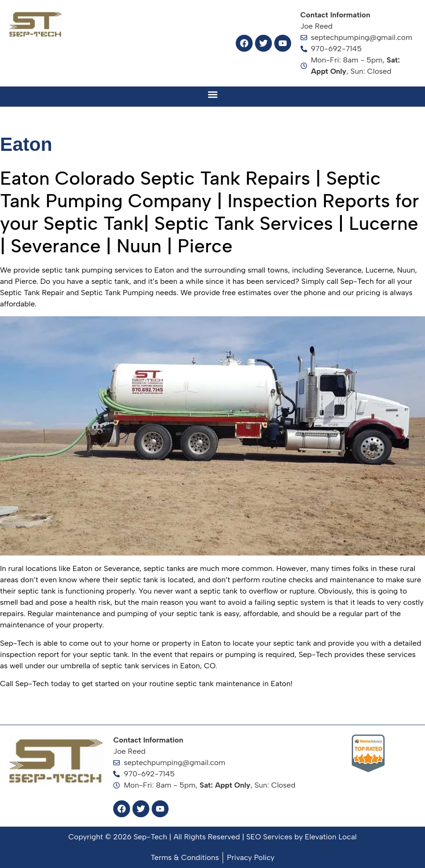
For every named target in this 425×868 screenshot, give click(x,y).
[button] (212, 94)
